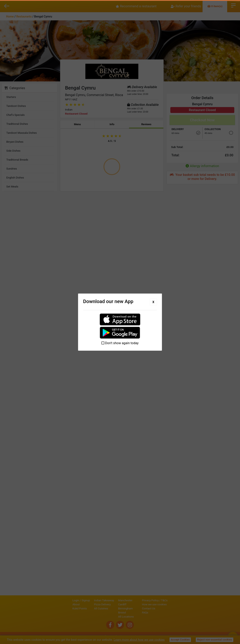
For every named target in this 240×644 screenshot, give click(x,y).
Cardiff (108, 604)
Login (62, 600)
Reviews (146, 124)
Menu (77, 124)
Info (112, 124)
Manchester (111, 600)
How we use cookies (168, 604)
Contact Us (162, 608)
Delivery (178, 129)
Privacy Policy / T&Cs (169, 600)
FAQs (159, 613)
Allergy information (202, 166)
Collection (213, 129)
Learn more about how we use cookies (139, 640)
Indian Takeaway (90, 600)
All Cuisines (87, 608)
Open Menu (233, 5)
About (62, 604)
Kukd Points (66, 608)
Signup (72, 600)
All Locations (112, 617)
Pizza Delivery (89, 604)
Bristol (108, 613)
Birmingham (112, 608)
